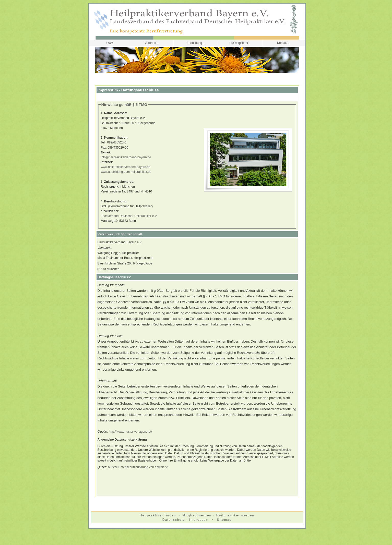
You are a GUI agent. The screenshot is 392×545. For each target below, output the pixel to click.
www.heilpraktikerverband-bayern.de (126, 167)
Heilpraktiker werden (235, 515)
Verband (152, 43)
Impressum (200, 520)
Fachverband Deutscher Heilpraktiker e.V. (129, 216)
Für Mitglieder (240, 43)
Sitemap (224, 520)
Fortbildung (196, 43)
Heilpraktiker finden (159, 515)
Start (109, 43)
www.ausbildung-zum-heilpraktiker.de (126, 172)
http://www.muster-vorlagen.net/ (130, 432)
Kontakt (284, 43)
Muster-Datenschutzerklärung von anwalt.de (138, 467)
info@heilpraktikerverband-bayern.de (126, 157)
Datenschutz (174, 520)
